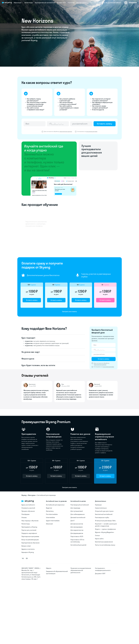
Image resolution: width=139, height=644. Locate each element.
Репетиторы (29, 3)
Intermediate (50, 517)
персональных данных (66, 131)
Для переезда (75, 508)
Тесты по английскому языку (105, 545)
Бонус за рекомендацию (30, 540)
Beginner (49, 508)
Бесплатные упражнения (104, 542)
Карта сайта (99, 539)
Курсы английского (28, 505)
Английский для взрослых (55, 505)
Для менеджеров (77, 527)
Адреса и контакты (28, 549)
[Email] (81, 124)
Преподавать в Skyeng (29, 527)
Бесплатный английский (104, 514)
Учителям (71, 3)
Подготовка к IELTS (77, 536)
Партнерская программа (30, 536)
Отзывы (24, 517)
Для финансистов (77, 524)
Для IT (73, 521)
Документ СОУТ (100, 574)
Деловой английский (78, 517)
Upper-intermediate (53, 521)
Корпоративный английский (45, 3)
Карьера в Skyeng (28, 552)
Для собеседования (78, 514)
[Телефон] (58, 124)
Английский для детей (78, 545)
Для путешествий (77, 511)
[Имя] (35, 124)
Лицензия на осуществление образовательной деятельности (81, 570)
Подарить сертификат (29, 533)
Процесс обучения (28, 511)
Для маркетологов (77, 530)
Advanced (49, 524)
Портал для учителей (29, 530)
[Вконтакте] (23, 558)
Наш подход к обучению (30, 521)
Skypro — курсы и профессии (105, 529)
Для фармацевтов (77, 533)
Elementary (50, 511)
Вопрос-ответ (26, 546)
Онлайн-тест (61, 3)
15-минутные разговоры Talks (105, 521)
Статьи (97, 535)
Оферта (49, 568)
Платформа (26, 514)
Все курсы (32, 495)
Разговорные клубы (102, 517)
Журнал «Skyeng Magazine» (105, 532)
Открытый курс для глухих (104, 511)
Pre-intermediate (52, 514)
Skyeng (24, 495)
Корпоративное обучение (31, 543)
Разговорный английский (80, 505)
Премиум (98, 505)
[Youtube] (27, 558)
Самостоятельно (101, 508)
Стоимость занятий (28, 508)
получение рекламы (92, 131)
